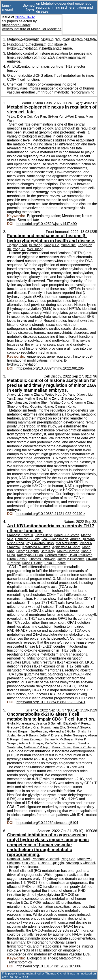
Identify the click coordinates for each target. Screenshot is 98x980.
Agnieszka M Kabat (66, 547)
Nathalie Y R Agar (37, 747)
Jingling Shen (39, 402)
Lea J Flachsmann (55, 539)
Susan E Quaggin (51, 863)
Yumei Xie (68, 245)
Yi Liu (11, 116)
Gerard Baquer (18, 731)
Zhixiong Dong (72, 398)
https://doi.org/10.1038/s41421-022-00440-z (51, 514)
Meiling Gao (33, 398)
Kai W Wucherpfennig (60, 743)
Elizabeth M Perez (77, 723)
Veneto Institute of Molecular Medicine (32, 29)
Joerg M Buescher (71, 559)
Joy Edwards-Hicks (40, 543)
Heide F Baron (27, 735)
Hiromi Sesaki (17, 559)
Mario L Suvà (61, 747)
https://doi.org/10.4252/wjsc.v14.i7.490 (47, 224)
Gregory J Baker (19, 727)
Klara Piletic (43, 535)
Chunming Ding (82, 402)
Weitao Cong (60, 402)
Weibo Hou (53, 395)
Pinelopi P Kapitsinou (22, 867)
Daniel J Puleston (67, 535)
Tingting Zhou (17, 245)
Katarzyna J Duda (30, 555)
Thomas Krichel (55, 973)
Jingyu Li (13, 395)
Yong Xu (19, 249)
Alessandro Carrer (16, 25)
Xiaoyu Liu (85, 395)
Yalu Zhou (29, 863)
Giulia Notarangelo (21, 723)
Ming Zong (52, 398)
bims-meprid (8, 7)
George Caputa (28, 551)
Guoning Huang (42, 406)
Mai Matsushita (67, 543)
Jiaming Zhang (33, 395)
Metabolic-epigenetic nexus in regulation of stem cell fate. (52, 39)
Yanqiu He (52, 245)
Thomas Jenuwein (42, 559)
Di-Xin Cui (24, 116)
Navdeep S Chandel (80, 863)
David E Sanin (32, 563)
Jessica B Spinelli (49, 723)
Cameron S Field (27, 539)
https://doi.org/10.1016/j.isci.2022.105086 (49, 966)
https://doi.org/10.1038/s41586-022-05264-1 (51, 702)
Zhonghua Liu (17, 402)
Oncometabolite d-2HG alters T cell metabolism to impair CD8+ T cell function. (51, 717)
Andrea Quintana (82, 539)
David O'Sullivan (80, 555)
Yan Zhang (15, 398)
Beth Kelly (48, 551)
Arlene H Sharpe (31, 743)
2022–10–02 (25, 17)
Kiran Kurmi (41, 727)
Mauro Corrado (68, 551)
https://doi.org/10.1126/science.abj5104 (47, 823)
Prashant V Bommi (45, 859)
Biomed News (29, 7)
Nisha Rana (16, 543)
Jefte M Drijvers (51, 735)
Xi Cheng (36, 245)
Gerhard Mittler (56, 555)
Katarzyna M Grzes (36, 547)
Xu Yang (69, 395)
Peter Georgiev (75, 735)
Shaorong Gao (18, 406)
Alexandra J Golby (62, 731)
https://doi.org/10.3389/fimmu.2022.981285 (50, 368)
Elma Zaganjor (32, 739)
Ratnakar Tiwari (18, 859)
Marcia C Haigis (84, 747)
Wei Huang (35, 249)
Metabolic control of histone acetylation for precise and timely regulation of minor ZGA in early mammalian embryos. (50, 57)
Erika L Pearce (55, 563)
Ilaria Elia (58, 727)
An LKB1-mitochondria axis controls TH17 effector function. (51, 528)
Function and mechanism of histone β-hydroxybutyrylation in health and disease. (40, 46)
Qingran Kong (65, 406)
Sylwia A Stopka (79, 727)
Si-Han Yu (55, 116)
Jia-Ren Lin (39, 731)
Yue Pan (40, 116)
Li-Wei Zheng (74, 116)
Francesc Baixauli (20, 535)
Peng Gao (68, 859)
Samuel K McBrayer (59, 739)
